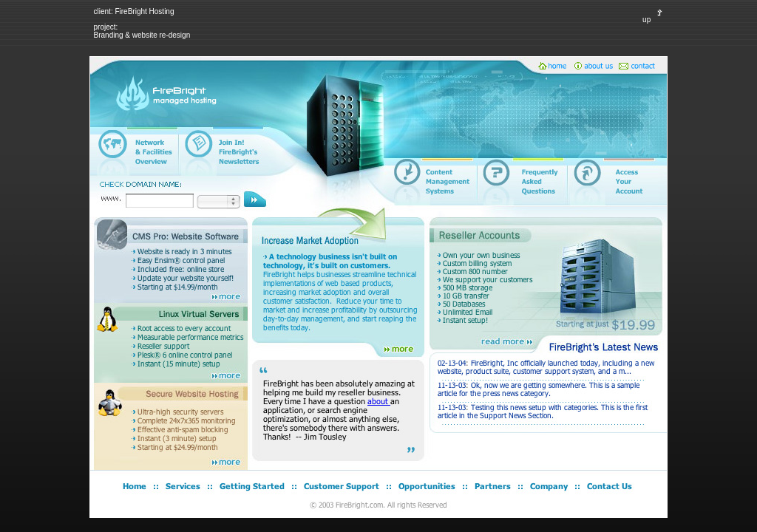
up (655, 20)
